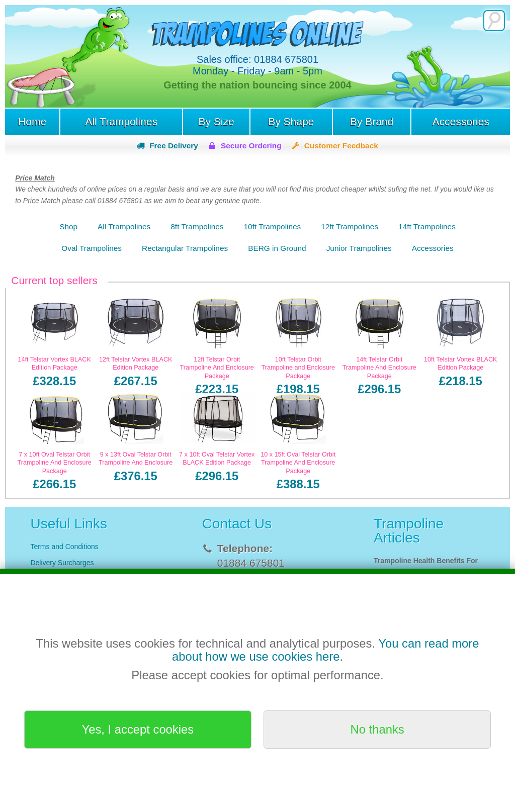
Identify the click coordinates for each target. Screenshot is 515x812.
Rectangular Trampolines (185, 248)
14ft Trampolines (427, 227)
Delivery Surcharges (63, 563)
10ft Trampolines (273, 227)
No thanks (377, 729)
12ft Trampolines (350, 227)
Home (32, 121)
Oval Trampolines (92, 248)
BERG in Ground (277, 248)
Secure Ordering (251, 146)
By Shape (291, 121)
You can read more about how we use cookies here (326, 650)
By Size (216, 121)
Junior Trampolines (359, 248)
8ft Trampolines (197, 227)
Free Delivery (174, 146)
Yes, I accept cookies (138, 729)
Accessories (460, 121)
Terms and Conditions (64, 547)
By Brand (372, 121)
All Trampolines (121, 121)
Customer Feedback (341, 146)
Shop (68, 227)
